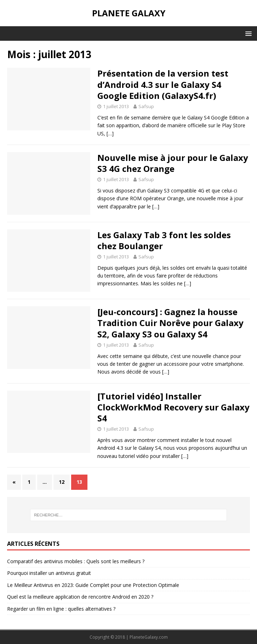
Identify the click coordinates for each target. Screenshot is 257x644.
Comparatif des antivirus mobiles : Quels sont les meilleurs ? (76, 561)
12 (62, 482)
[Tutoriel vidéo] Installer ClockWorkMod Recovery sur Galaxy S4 (173, 407)
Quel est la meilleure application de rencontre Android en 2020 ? (80, 597)
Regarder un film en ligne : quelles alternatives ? (61, 609)
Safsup (146, 106)
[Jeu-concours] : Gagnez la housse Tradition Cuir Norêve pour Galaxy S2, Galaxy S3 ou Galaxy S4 (170, 323)
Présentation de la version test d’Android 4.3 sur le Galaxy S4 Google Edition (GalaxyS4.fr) (163, 84)
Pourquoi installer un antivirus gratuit (49, 573)
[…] (110, 133)
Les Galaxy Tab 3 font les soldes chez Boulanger (164, 240)
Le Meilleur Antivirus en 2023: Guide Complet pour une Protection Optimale (93, 585)
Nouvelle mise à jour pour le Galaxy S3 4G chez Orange (173, 163)
